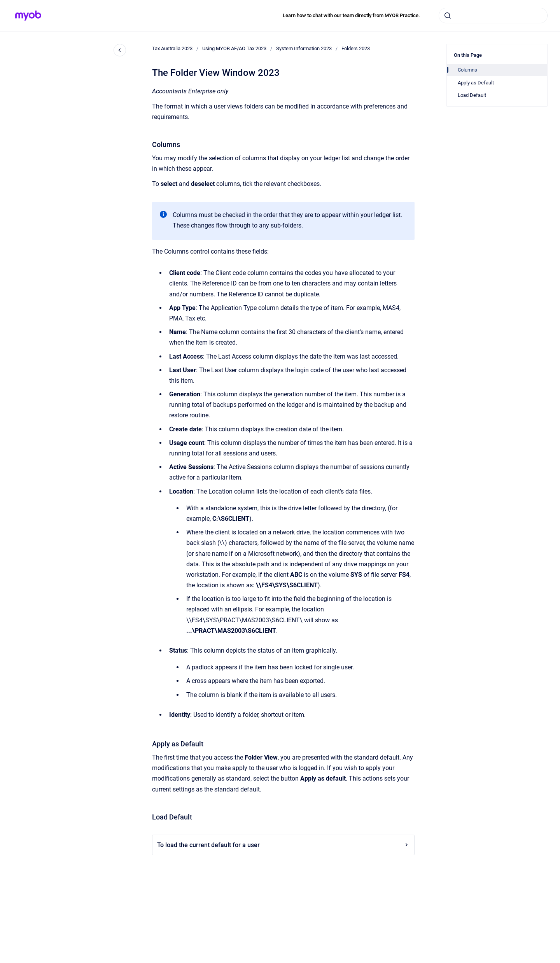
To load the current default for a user (283, 845)
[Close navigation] (120, 50)
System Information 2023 (304, 48)
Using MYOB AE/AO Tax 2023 (234, 48)
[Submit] (448, 16)
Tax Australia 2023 (172, 48)
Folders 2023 (356, 48)
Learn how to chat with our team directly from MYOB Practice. (351, 15)
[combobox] (493, 16)
